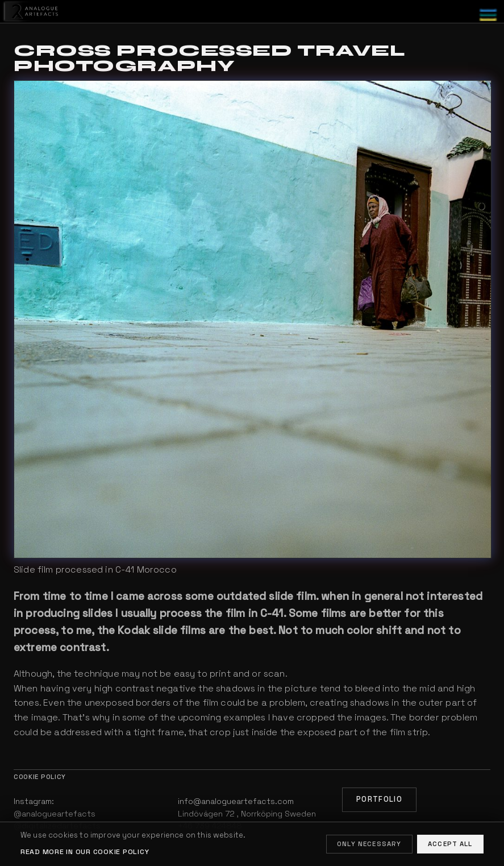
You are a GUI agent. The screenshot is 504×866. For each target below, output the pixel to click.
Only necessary (369, 844)
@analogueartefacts (55, 814)
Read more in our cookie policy (85, 852)
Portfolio (379, 799)
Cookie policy (40, 777)
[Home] (30, 12)
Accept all (450, 844)
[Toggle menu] (488, 15)
